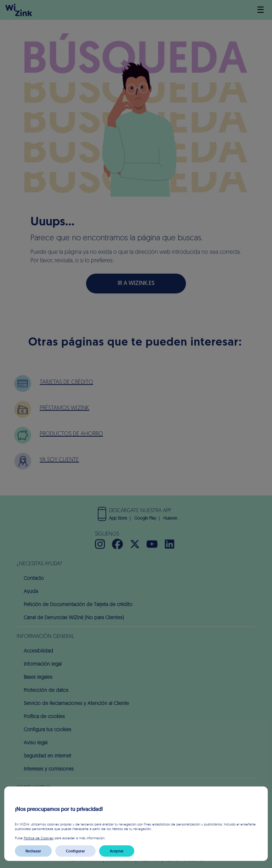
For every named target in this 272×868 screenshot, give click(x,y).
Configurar (75, 851)
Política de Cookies (39, 838)
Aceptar (117, 851)
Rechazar (33, 851)
